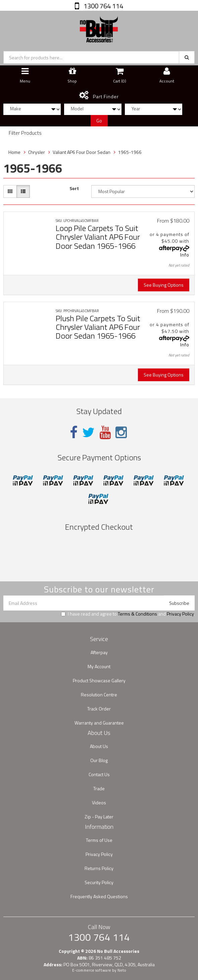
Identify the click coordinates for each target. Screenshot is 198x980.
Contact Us (99, 774)
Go (99, 121)
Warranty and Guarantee (99, 723)
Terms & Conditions (137, 614)
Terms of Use (99, 840)
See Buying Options (164, 285)
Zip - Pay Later (99, 817)
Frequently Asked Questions (99, 896)
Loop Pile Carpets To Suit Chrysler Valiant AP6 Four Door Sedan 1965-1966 (98, 237)
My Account (99, 666)
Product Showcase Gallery (99, 680)
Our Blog (99, 760)
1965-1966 (130, 152)
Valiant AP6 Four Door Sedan (82, 152)
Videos (99, 802)
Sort (74, 188)
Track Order (99, 709)
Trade (99, 788)
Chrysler (37, 152)
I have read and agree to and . (128, 614)
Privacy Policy (180, 614)
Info (185, 255)
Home (14, 152)
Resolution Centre (99, 695)
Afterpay (99, 652)
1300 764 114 (103, 6)
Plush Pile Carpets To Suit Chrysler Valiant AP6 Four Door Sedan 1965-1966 (98, 327)
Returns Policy (99, 868)
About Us (99, 746)
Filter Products (25, 133)
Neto (122, 970)
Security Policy (99, 882)
